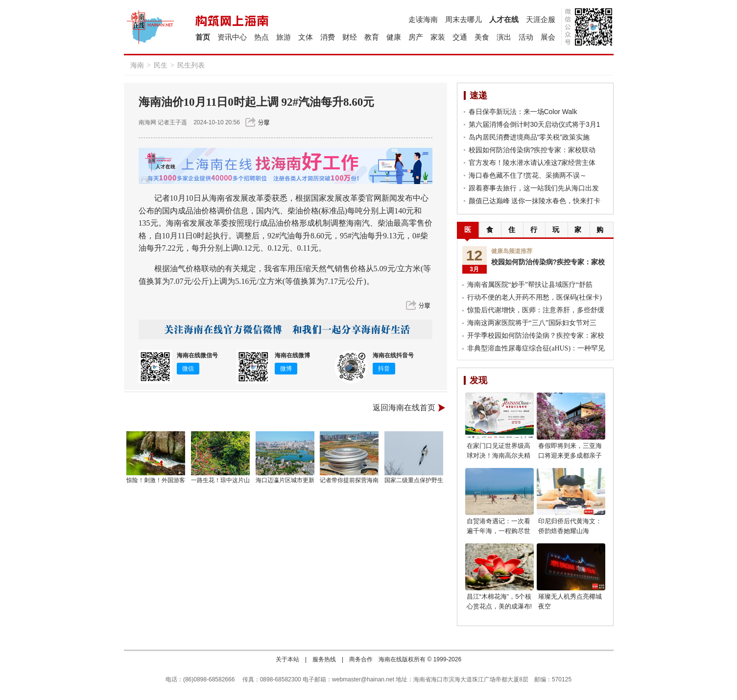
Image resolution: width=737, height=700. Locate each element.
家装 (438, 37)
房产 (416, 37)
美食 (482, 37)
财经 (350, 37)
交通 (460, 37)
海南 (137, 65)
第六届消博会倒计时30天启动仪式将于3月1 (535, 124)
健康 (394, 37)
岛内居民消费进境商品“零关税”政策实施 (529, 137)
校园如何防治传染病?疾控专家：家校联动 (532, 150)
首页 (203, 37)
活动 (526, 37)
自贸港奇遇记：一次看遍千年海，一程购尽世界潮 (499, 531)
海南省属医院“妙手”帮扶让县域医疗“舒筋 (530, 285)
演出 (504, 37)
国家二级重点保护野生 (414, 480)
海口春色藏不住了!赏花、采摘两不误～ (528, 175)
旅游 (284, 37)
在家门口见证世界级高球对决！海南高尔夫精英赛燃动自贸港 (499, 455)
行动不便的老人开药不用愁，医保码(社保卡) (535, 297)
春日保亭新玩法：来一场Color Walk (523, 112)
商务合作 (361, 659)
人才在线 (504, 19)
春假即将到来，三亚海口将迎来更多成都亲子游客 (570, 455)
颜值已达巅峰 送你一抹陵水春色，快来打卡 (535, 201)
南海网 (147, 122)
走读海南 (423, 19)
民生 (161, 65)
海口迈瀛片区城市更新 (285, 480)
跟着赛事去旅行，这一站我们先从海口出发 (534, 188)
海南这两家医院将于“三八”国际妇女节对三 (532, 323)
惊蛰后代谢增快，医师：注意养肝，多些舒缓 (536, 310)
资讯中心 (232, 37)
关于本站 (287, 659)
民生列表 (191, 65)
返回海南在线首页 (404, 408)
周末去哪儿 (464, 19)
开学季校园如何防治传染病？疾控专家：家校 (536, 336)
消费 (328, 37)
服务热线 (324, 659)
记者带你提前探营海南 (349, 480)
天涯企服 (541, 19)
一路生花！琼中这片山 (220, 480)
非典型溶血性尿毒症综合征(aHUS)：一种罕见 (536, 348)
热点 (262, 37)
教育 (372, 37)
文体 (306, 37)
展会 (548, 37)
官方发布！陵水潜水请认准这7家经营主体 (532, 163)
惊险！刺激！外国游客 (156, 480)
